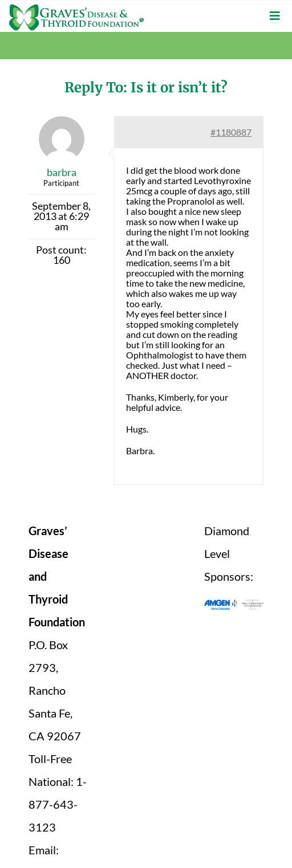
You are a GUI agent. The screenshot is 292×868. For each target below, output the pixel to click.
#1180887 (231, 132)
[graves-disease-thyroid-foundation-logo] (76, 9)
